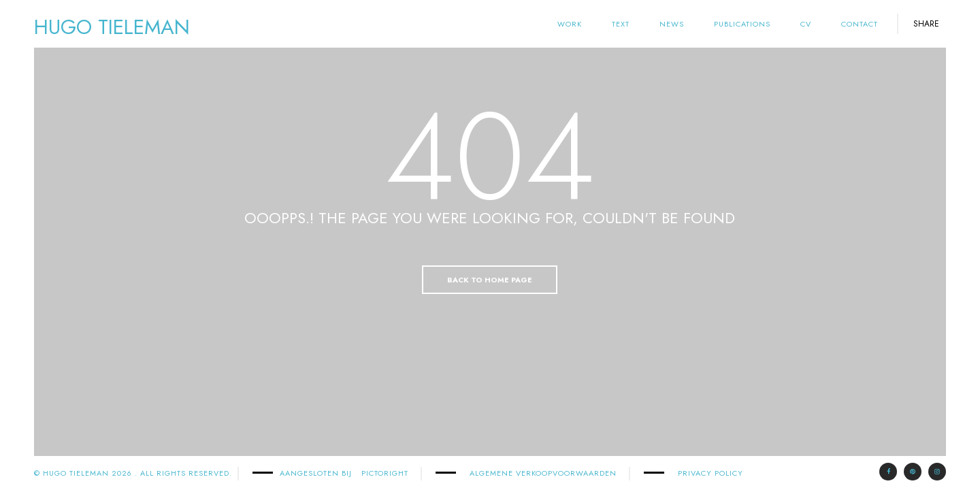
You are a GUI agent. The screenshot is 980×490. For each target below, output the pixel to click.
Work (570, 24)
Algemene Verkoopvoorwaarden (543, 473)
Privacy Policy (710, 473)
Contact (860, 24)
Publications (742, 24)
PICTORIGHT (385, 473)
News (672, 24)
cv (806, 24)
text (621, 24)
